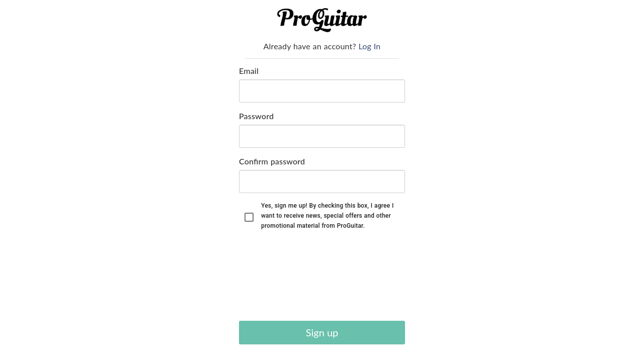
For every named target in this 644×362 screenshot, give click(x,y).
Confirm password (272, 161)
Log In (370, 46)
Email (249, 71)
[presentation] (280, 277)
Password (256, 116)
